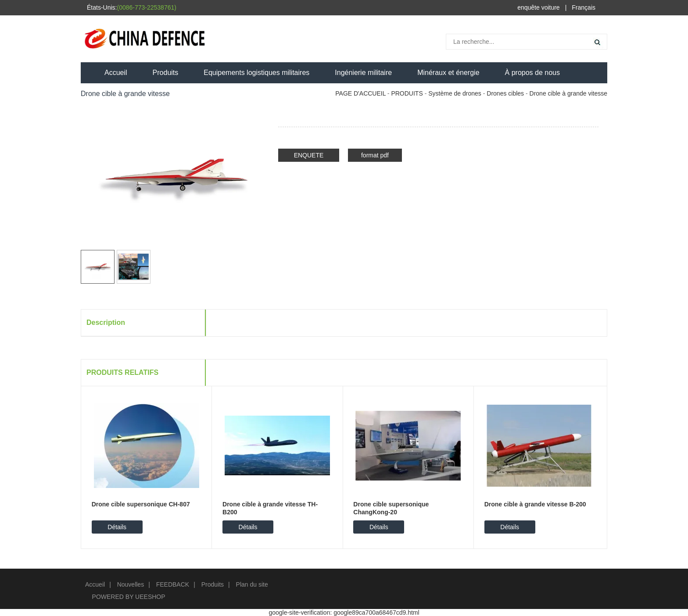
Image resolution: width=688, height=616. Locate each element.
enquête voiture (539, 7)
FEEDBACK (173, 584)
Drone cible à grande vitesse (568, 93)
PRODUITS (407, 93)
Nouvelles (131, 584)
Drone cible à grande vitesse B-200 (535, 504)
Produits (166, 73)
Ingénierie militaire (363, 73)
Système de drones (455, 93)
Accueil (116, 73)
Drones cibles (505, 93)
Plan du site (252, 584)
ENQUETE (309, 155)
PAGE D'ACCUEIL (360, 93)
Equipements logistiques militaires (256, 73)
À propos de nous (532, 73)
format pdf (375, 155)
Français (584, 7)
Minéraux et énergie (448, 73)
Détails (117, 527)
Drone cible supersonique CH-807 (141, 504)
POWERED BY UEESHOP (129, 597)
